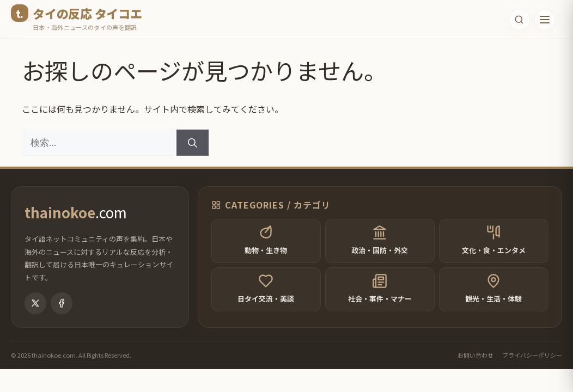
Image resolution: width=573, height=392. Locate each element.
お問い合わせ (476, 365)
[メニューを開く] (544, 20)
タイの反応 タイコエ (87, 13)
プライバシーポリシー (532, 365)
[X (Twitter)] (35, 314)
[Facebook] (62, 314)
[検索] (193, 143)
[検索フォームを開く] (517, 20)
